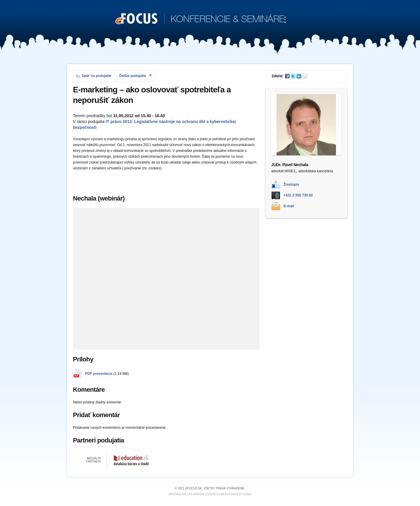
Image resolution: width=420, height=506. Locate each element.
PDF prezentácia (99, 374)
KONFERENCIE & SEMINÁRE (201, 19)
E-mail (289, 206)
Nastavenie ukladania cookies (193, 494)
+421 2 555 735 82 (298, 195)
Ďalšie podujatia (135, 76)
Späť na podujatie (94, 76)
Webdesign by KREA (236, 494)
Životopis (291, 185)
